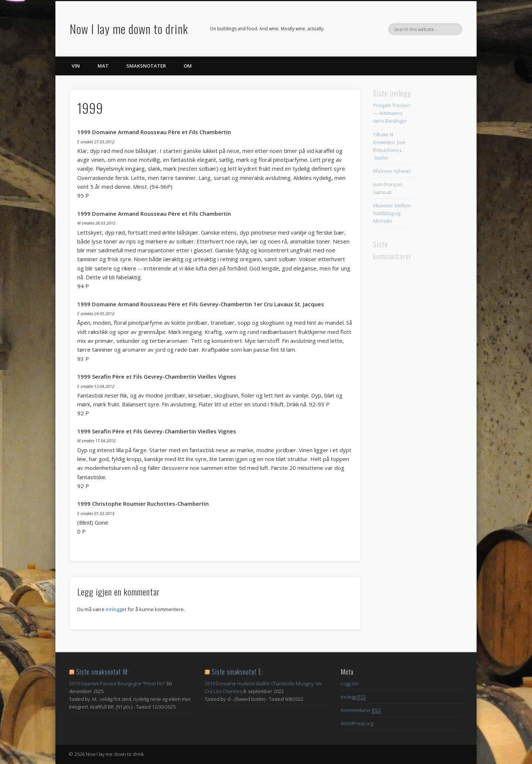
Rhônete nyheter (392, 171)
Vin (76, 66)
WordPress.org (357, 723)
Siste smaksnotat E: (237, 672)
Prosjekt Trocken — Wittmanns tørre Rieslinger (392, 113)
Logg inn (350, 683)
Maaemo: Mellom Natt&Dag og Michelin (392, 213)
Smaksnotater (146, 66)
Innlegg (353, 697)
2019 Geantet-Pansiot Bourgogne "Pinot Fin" (117, 683)
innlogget (116, 609)
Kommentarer (361, 710)
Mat (103, 66)
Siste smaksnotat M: (103, 672)
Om (188, 66)
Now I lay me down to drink (129, 29)
